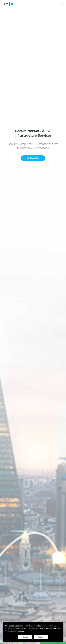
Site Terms (54, 629)
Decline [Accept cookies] (25, 637)
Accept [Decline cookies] (41, 637)
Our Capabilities (33, 158)
